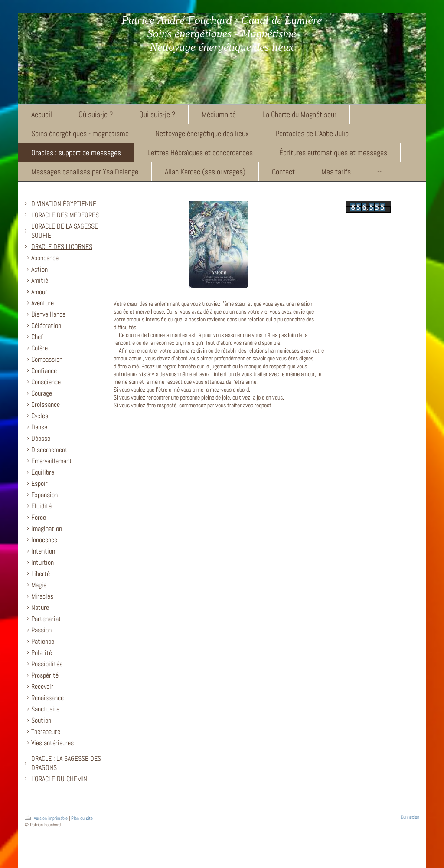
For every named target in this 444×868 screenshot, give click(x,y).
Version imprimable (47, 818)
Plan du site (82, 818)
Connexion (410, 817)
